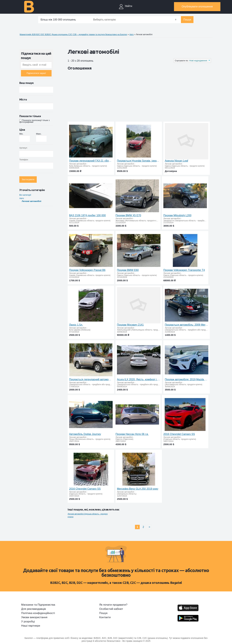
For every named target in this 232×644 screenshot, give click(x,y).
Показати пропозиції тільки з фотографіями (34, 121)
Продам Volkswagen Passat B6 (87, 270)
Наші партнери (31, 626)
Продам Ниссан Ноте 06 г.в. (132, 434)
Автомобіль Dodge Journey (85, 434)
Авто (22, 198)
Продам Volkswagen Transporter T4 (184, 270)
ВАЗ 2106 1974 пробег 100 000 (87, 215)
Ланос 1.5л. (76, 325)
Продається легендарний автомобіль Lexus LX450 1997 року (91, 379)
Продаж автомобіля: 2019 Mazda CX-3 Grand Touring (187, 379)
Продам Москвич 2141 (130, 325)
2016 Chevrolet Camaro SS (179, 434)
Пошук (187, 20)
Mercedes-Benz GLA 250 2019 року (138, 489)
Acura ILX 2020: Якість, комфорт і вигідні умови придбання (139, 379)
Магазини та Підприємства (38, 605)
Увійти (128, 6)
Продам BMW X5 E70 (128, 215)
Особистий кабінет (111, 609)
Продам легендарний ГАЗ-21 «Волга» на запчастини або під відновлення (91, 161)
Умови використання (34, 617)
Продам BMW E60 (128, 270)
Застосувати (28, 179)
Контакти (105, 617)
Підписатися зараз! (36, 73)
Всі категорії (25, 195)
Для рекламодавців (34, 609)
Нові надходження (198, 61)
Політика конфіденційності (38, 613)
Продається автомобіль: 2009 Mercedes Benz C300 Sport (187, 325)
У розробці (28, 622)
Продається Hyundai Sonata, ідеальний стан (139, 161)
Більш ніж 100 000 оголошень (58, 20)
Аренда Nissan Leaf (176, 161)
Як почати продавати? (113, 605)
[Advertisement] (126, 97)
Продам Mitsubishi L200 (177, 215)
